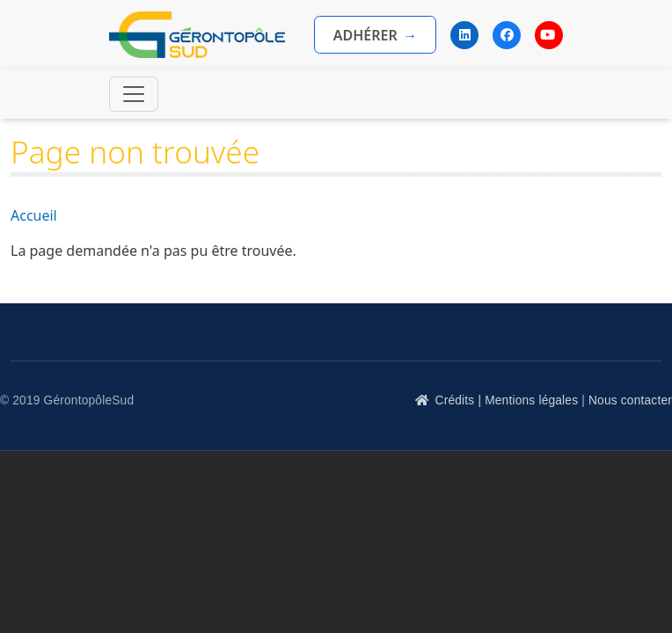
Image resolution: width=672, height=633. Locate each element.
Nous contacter (630, 400)
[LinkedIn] (464, 35)
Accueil (34, 215)
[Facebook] (507, 35)
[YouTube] (549, 35)
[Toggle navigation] (134, 94)
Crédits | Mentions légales (507, 400)
